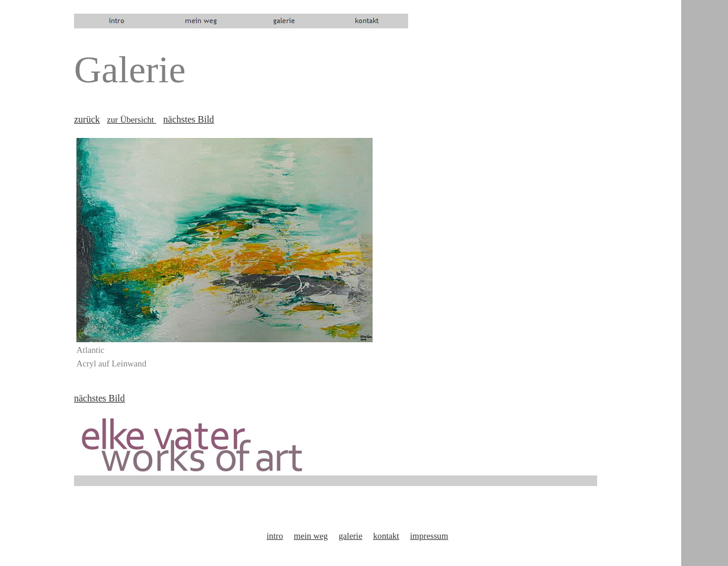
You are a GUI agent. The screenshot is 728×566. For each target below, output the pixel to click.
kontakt (386, 536)
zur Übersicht (132, 120)
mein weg (311, 536)
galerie (351, 536)
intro (275, 536)
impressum (429, 536)
